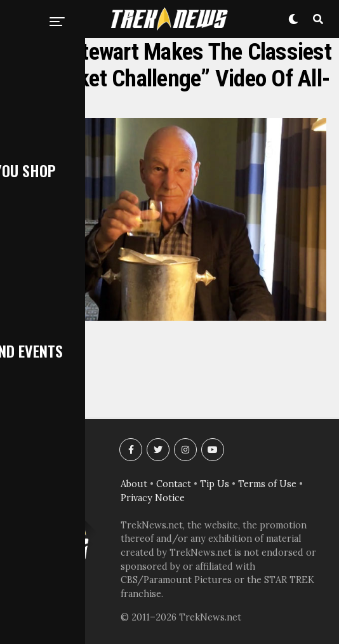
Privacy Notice (153, 498)
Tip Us (215, 484)
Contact (174, 484)
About (134, 484)
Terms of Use (267, 484)
